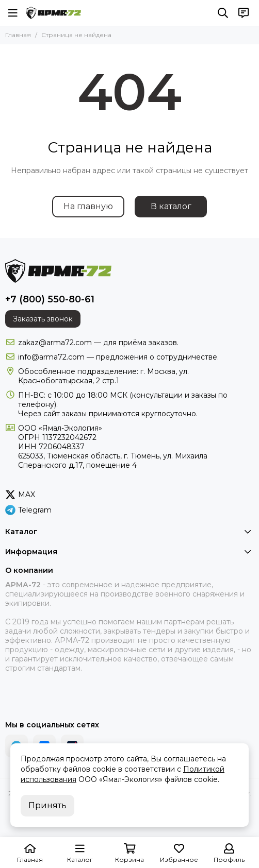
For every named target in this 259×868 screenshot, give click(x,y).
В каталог (171, 206)
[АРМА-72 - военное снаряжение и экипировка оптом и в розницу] (53, 13)
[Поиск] (223, 13)
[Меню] (13, 13)
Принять (47, 805)
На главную (88, 206)
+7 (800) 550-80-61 (50, 299)
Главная (18, 35)
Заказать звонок (43, 319)
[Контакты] (244, 13)
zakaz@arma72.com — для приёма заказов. (98, 343)
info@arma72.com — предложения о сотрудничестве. (118, 357)
